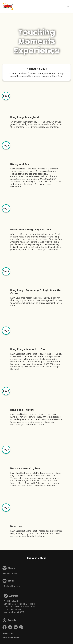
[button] (68, 6)
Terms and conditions (11, 637)
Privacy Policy (8, 633)
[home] (8, 6)
